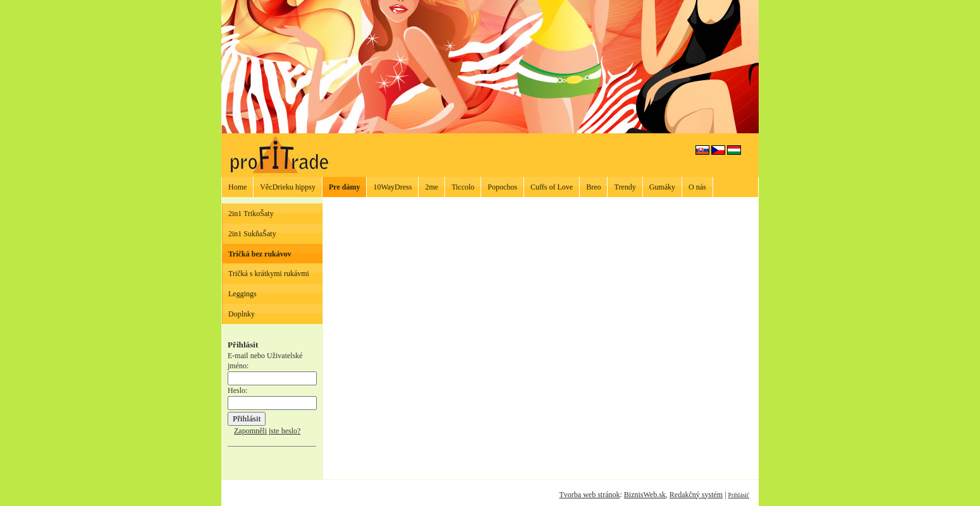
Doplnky (242, 314)
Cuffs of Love (552, 187)
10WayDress (392, 187)
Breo (593, 187)
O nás (697, 187)
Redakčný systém (696, 495)
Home (237, 187)
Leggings (242, 294)
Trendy (625, 187)
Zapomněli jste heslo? (267, 431)
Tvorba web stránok (589, 495)
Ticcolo (463, 187)
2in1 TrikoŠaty (251, 214)
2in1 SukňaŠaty (252, 234)
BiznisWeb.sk (645, 495)
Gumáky (662, 187)
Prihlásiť (739, 495)
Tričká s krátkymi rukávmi (269, 274)
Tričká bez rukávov (260, 254)
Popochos (502, 187)
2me (432, 187)
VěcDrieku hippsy (288, 187)
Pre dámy (344, 187)
